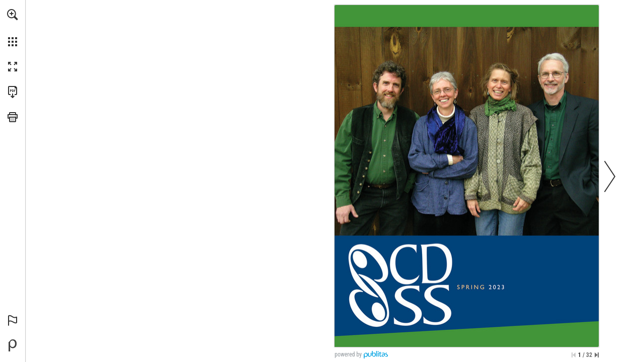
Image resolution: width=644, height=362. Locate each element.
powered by (348, 354)
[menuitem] (13, 28)
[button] (13, 15)
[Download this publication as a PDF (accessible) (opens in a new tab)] (13, 92)
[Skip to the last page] (597, 355)
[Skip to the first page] (574, 355)
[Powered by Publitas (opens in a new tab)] (13, 345)
